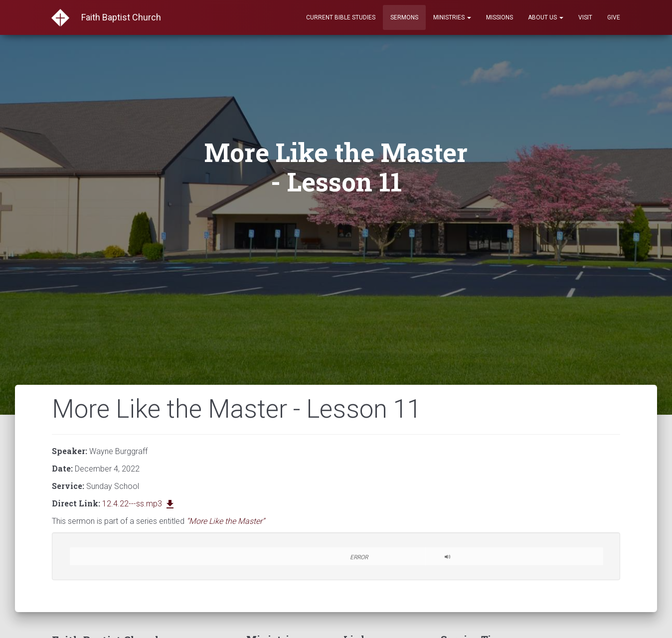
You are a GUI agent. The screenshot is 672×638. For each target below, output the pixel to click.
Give (614, 17)
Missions (500, 17)
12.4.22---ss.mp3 (139, 504)
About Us (546, 17)
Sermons (404, 17)
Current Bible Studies (341, 17)
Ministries (452, 17)
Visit (585, 17)
